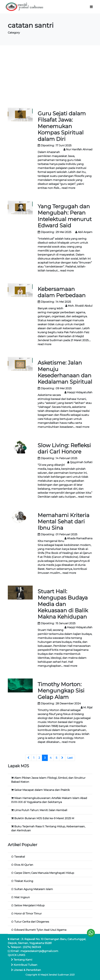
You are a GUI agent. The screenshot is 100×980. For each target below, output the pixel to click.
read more (68, 188)
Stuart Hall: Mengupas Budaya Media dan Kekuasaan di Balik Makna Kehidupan (63, 604)
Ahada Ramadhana (80, 538)
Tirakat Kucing (24, 881)
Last (70, 758)
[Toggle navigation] (91, 7)
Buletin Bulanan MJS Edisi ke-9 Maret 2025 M (44, 818)
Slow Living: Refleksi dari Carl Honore (64, 448)
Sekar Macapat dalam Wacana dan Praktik (42, 790)
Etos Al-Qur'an (24, 865)
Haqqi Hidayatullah (80, 392)
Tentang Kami (22, 960)
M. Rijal (88, 707)
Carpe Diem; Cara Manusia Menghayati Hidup (44, 873)
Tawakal (20, 857)
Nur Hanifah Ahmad (79, 149)
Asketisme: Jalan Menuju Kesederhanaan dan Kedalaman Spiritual (65, 372)
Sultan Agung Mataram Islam (34, 889)
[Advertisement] (50, 76)
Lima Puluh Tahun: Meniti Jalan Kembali (41, 810)
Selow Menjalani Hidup (29, 905)
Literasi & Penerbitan (26, 970)
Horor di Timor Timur (28, 914)
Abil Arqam (85, 232)
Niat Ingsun (22, 897)
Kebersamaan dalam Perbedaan (62, 292)
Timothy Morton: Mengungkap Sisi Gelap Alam (61, 691)
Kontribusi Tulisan (24, 965)
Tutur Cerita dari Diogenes (32, 922)
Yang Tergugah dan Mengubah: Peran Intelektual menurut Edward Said (65, 216)
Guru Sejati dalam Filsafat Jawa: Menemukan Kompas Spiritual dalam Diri (62, 126)
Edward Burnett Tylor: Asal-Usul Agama (40, 930)
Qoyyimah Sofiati (81, 462)
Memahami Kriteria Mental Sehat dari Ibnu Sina (64, 522)
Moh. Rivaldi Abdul (80, 306)
